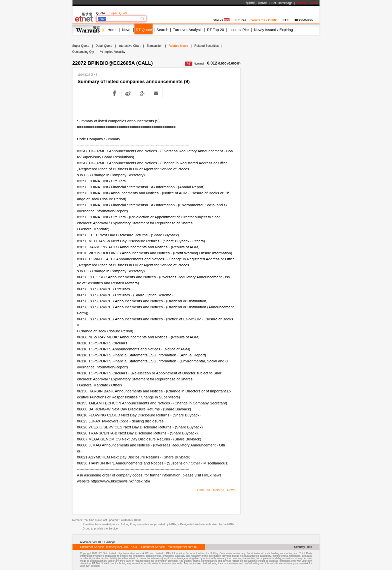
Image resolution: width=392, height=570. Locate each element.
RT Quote (144, 30)
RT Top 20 (215, 30)
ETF (286, 20)
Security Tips (303, 547)
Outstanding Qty (83, 52)
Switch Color (307, 3)
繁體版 (250, 3)
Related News (178, 46)
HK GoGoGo (303, 20)
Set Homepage (282, 3)
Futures (240, 20)
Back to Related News (216, 490)
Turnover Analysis (188, 30)
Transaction (154, 46)
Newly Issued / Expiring (273, 30)
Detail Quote (104, 46)
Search (162, 30)
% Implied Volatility (113, 52)
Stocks (221, 20)
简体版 (262, 3)
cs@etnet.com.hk (186, 547)
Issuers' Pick (239, 30)
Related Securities (206, 46)
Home (112, 30)
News (127, 30)
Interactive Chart (129, 46)
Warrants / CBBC (264, 20)
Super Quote (118, 13)
